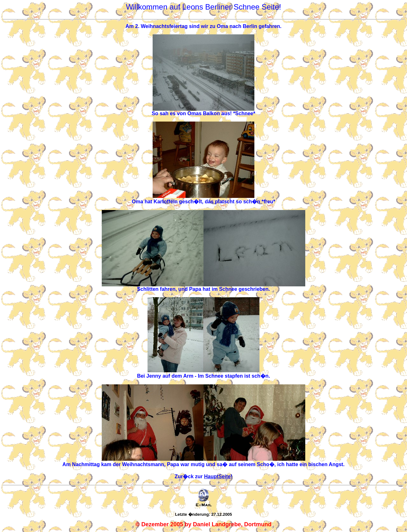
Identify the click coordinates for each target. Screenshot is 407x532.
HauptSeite (217, 476)
